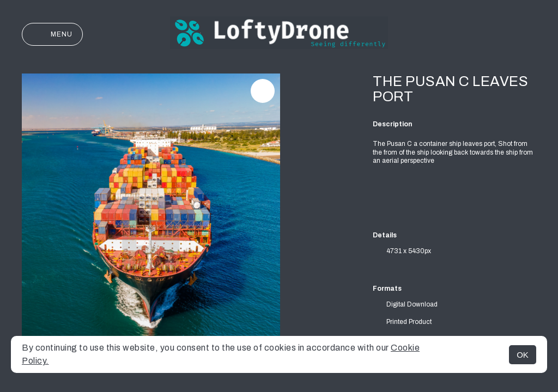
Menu (52, 34)
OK (523, 355)
